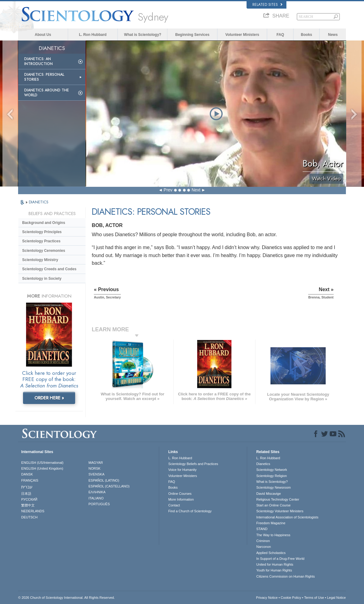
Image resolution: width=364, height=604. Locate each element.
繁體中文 (28, 505)
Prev (168, 190)
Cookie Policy (291, 598)
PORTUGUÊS (99, 504)
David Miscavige (269, 494)
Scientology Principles (42, 232)
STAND (262, 529)
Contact (174, 505)
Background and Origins (44, 223)
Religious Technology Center (278, 499)
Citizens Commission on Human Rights (286, 576)
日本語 (26, 494)
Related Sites (267, 5)
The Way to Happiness (273, 535)
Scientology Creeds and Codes (49, 269)
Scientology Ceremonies (44, 251)
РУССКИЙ (29, 499)
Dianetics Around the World (47, 93)
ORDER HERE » (49, 398)
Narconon (264, 547)
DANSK (27, 474)
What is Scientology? (143, 35)
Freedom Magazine (271, 523)
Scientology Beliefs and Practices (193, 464)
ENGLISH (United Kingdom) (42, 468)
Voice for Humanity (182, 470)
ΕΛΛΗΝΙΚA (97, 492)
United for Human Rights (275, 564)
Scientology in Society (42, 279)
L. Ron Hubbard (93, 35)
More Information (181, 499)
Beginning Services (192, 35)
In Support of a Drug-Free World (280, 559)
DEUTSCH (29, 517)
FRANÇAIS (30, 480)
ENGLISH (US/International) (42, 463)
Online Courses (180, 494)
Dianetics (263, 464)
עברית (27, 487)
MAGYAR (96, 463)
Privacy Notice (267, 598)
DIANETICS (39, 202)
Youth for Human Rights (274, 570)
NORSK (95, 468)
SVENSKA (97, 474)
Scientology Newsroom (274, 487)
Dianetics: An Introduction (38, 61)
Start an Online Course (274, 505)
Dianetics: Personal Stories (44, 77)
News (333, 35)
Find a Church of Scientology (190, 511)
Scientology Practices (41, 241)
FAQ (280, 35)
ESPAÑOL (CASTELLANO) (109, 486)
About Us (43, 35)
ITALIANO (96, 498)
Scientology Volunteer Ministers (280, 511)
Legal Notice (336, 598)
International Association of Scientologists (287, 517)
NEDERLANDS (33, 511)
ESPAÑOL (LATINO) (104, 480)
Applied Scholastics (271, 553)
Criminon (263, 541)
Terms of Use (314, 598)
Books (307, 35)
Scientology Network (272, 470)
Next (196, 190)
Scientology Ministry (40, 260)
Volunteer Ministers (242, 35)
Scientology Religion (272, 476)
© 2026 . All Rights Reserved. (66, 598)
